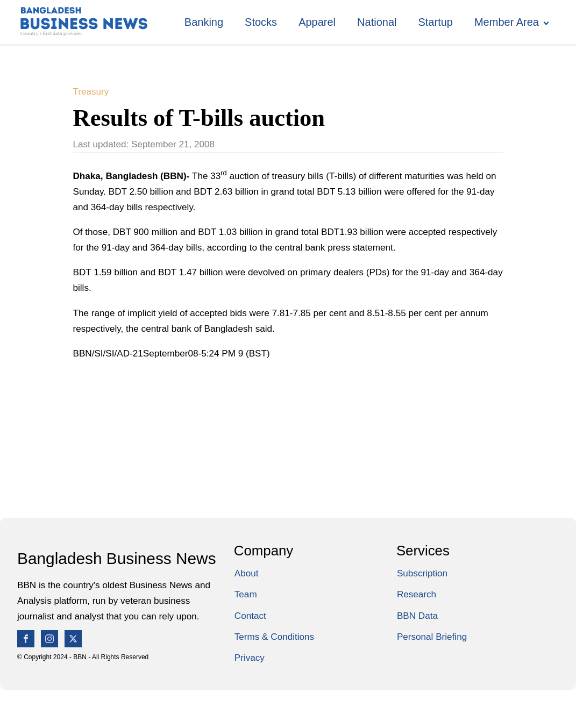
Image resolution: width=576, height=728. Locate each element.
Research (417, 594)
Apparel (317, 22)
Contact (250, 616)
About (247, 573)
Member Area (507, 22)
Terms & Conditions (274, 637)
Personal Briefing (432, 637)
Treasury (91, 92)
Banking (204, 22)
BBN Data (417, 616)
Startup (435, 22)
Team (246, 594)
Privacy (250, 658)
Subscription (422, 573)
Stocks (261, 22)
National (377, 22)
